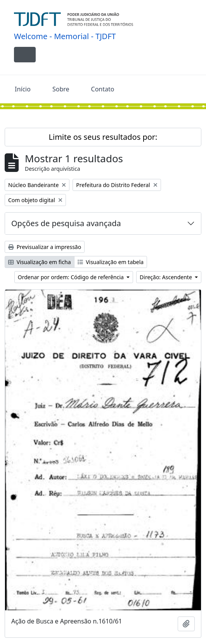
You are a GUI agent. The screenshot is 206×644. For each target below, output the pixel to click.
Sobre (61, 89)
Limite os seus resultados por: (103, 137)
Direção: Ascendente (166, 277)
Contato (103, 89)
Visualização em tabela (111, 262)
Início (23, 89)
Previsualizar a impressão (45, 247)
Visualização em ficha (40, 262)
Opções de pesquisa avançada (66, 223)
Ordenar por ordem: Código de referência (72, 277)
